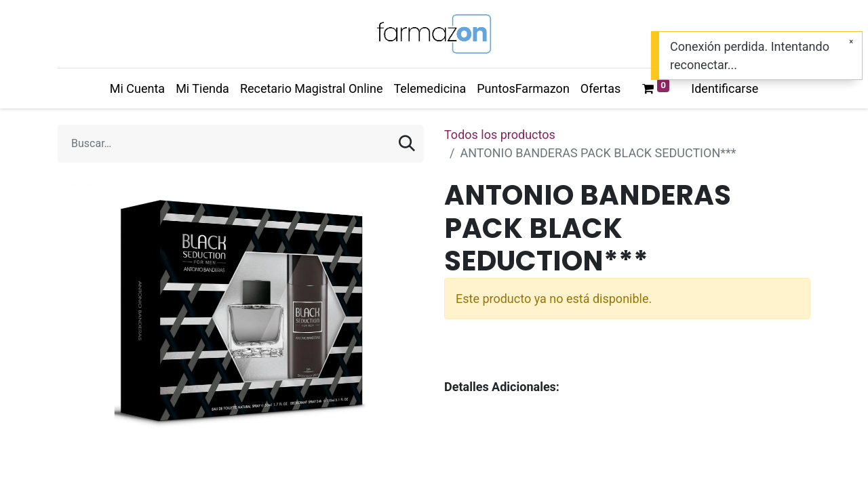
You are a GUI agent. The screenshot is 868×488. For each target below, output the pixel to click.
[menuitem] (137, 88)
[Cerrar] (851, 42)
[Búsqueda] (407, 144)
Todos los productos (500, 135)
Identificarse (725, 88)
